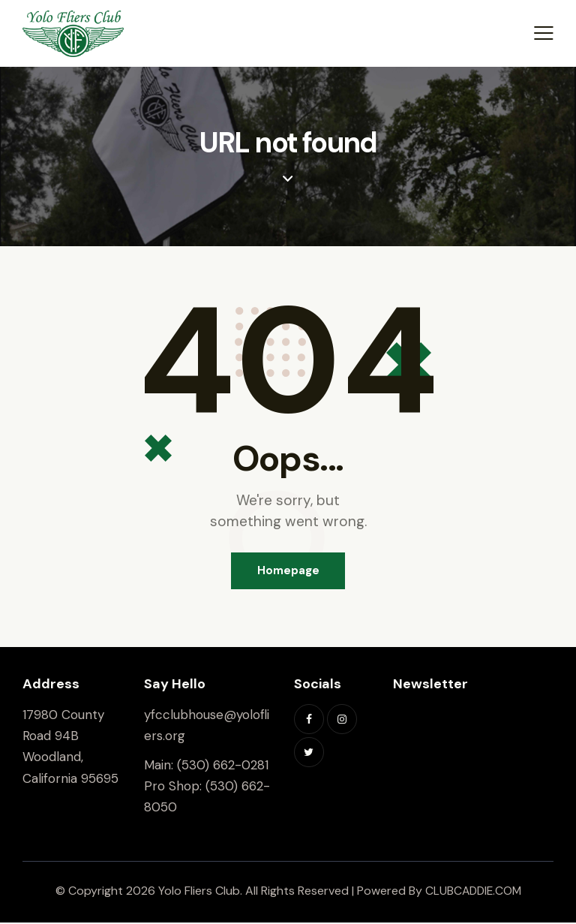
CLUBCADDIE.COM (473, 892)
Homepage (288, 571)
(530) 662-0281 (223, 766)
